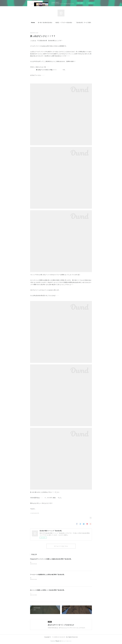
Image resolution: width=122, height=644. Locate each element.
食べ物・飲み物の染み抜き (45, 22)
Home (33, 22)
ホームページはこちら (61, 546)
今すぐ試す (80, 3)
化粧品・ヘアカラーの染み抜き (64, 22)
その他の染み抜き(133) (35, 513)
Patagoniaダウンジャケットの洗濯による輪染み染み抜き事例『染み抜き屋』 (51, 559)
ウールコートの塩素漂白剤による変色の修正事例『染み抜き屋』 (48, 575)
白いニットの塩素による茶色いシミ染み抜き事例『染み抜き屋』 (48, 590)
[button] (33, 23)
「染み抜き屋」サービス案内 (83, 22)
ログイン (91, 3)
